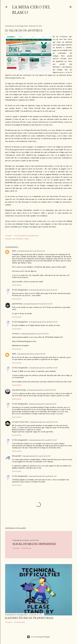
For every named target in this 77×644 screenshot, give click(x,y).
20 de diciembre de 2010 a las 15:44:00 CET (43, 290)
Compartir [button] (9, 236)
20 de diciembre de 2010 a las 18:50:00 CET (43, 368)
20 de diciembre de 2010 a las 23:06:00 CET (41, 390)
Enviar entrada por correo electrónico (26, 236)
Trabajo (26, 239)
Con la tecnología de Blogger (38, 637)
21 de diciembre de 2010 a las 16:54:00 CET (44, 422)
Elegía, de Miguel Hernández (34, 544)
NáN (14, 251)
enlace (49, 221)
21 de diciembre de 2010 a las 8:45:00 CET (43, 404)
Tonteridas (19, 239)
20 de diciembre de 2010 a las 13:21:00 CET (31, 251)
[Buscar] (71, 6)
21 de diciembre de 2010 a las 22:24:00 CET (36, 456)
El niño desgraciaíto (20, 290)
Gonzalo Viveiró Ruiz (20, 422)
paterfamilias (17, 304)
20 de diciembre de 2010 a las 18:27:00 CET (31, 354)
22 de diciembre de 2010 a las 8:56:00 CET (43, 476)
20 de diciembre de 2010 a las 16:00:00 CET (38, 304)
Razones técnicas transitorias (29, 618)
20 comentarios (19, 622)
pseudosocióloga (19, 390)
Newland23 (17, 456)
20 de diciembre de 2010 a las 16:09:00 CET (43, 322)
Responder (17, 285)
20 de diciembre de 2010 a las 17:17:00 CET (35, 334)
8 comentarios (26, 548)
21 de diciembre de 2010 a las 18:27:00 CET (43, 440)
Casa (14, 239)
